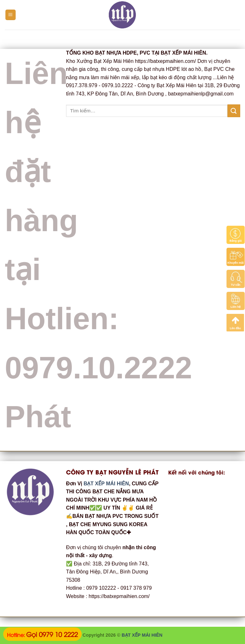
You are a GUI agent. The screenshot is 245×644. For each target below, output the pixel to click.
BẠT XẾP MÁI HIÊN (105, 484)
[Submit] (234, 111)
